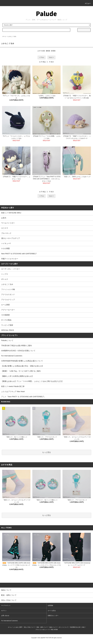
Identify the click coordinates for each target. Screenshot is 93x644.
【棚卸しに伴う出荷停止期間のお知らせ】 (17, 376)
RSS (52, 630)
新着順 (53, 51)
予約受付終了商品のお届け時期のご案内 (16, 346)
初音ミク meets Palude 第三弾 (13, 386)
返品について (53, 627)
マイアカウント (6, 605)
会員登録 (50, 605)
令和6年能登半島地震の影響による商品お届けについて (22, 361)
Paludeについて (7, 340)
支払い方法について (29, 627)
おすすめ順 (41, 51)
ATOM (56, 630)
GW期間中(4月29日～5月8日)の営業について (18, 351)
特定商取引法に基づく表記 (77, 627)
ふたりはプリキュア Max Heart (13, 391)
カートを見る (52, 611)
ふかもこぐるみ (12, 36)
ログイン (4, 611)
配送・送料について (42, 627)
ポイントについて (63, 627)
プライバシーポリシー (42, 630)
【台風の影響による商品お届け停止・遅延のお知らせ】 (22, 366)
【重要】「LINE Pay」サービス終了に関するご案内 (21, 371)
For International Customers (12, 356)
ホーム (4, 36)
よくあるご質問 (18, 627)
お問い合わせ (5, 616)
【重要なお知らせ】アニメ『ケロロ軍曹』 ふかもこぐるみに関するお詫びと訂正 (32, 381)
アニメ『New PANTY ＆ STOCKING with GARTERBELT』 (23, 397)
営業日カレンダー (53, 616)
